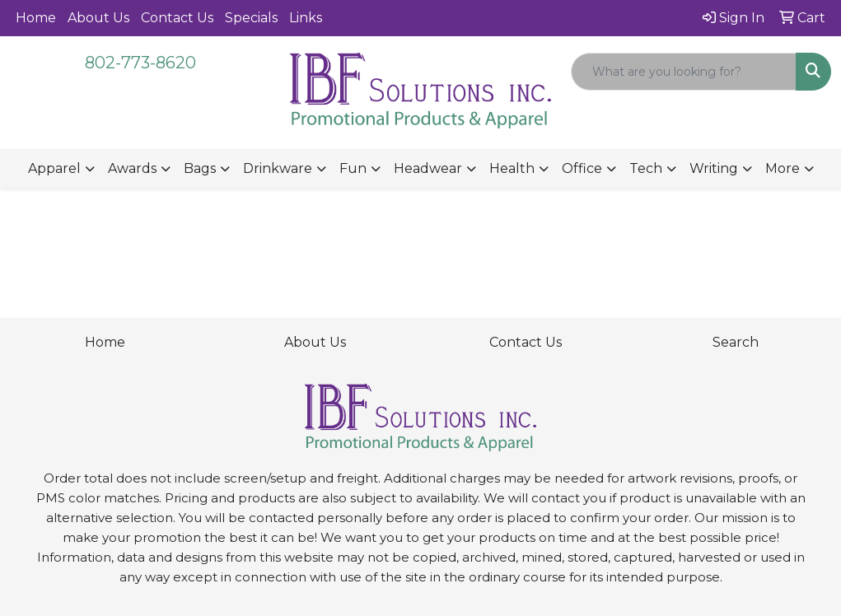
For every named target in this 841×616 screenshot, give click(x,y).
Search (736, 342)
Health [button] (512, 168)
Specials (251, 18)
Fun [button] (353, 168)
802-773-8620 (140, 63)
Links (306, 18)
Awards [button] (132, 168)
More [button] (783, 168)
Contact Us (177, 18)
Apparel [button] (54, 168)
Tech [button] (646, 168)
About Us (98, 18)
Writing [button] (714, 168)
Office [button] (582, 168)
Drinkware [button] (278, 168)
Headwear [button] (428, 168)
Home (36, 18)
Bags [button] (200, 168)
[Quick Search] (684, 72)
